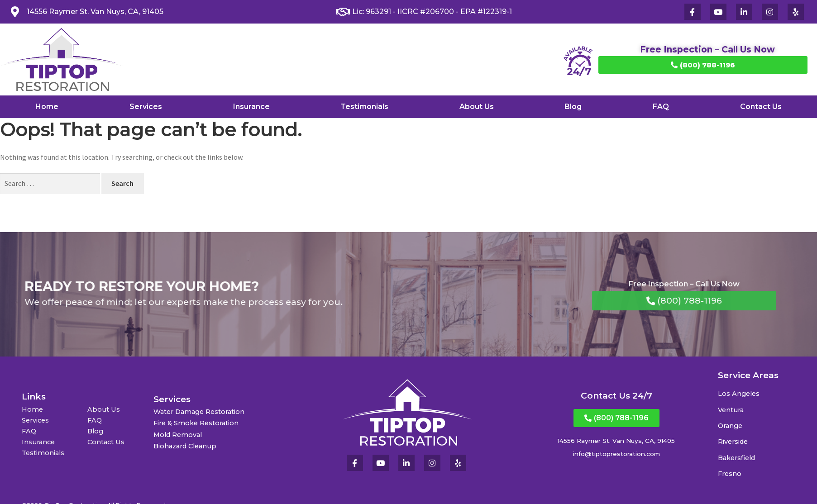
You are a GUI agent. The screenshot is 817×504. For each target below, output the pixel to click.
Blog (573, 107)
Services (146, 107)
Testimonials (364, 107)
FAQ (661, 107)
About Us (477, 107)
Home (47, 107)
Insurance (251, 107)
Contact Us (761, 107)
